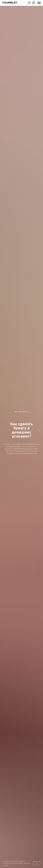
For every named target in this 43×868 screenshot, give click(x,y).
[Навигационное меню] (39, 3)
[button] (29, 3)
